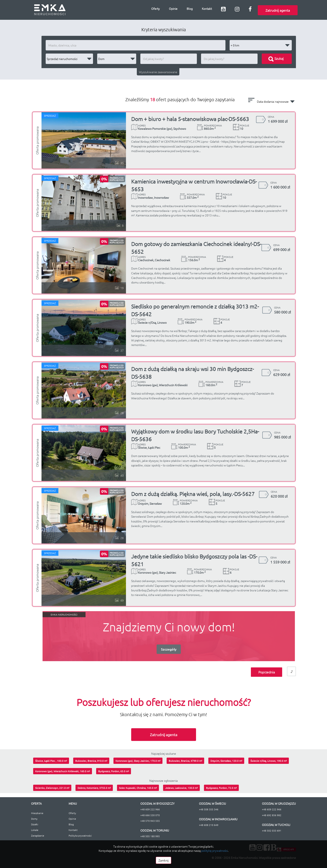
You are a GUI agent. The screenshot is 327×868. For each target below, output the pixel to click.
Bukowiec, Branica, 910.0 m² (91, 761)
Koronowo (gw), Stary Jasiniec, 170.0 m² (138, 761)
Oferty (155, 9)
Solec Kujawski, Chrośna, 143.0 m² (138, 788)
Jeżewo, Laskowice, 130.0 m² (181, 788)
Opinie (173, 9)
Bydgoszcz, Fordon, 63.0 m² (114, 771)
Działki (35, 824)
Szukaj (276, 58)
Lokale (35, 830)
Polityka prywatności (80, 836)
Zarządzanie (38, 836)
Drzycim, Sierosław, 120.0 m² (226, 761)
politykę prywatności (214, 851)
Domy (34, 819)
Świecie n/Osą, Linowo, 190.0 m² (269, 761)
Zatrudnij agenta (278, 10)
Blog (190, 9)
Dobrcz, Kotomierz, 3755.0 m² (94, 788)
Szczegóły (169, 649)
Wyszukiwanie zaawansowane (158, 72)
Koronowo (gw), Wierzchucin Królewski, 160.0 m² (63, 771)
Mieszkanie (37, 813)
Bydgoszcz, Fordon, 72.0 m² (221, 788)
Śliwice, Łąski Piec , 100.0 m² (51, 761)
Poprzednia (267, 672)
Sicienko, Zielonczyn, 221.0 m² (52, 788)
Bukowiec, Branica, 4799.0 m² (185, 761)
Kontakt (207, 9)
